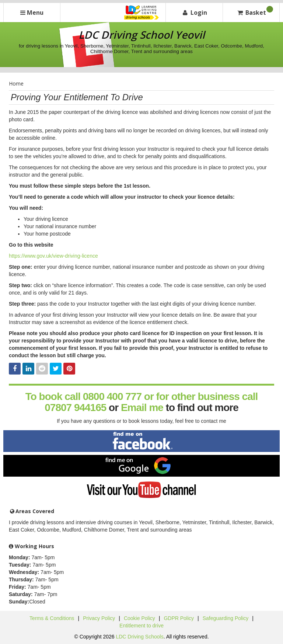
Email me (142, 408)
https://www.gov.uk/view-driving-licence (53, 256)
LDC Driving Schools (139, 637)
